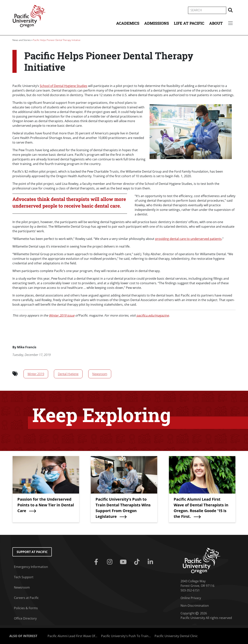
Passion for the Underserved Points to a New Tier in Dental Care (46, 505)
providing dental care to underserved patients (188, 239)
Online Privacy (191, 598)
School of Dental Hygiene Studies (64, 86)
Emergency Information (31, 567)
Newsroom (100, 374)
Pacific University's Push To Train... (126, 636)
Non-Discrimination (195, 606)
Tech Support (24, 577)
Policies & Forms (26, 608)
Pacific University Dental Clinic (176, 636)
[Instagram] (111, 562)
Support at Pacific (32, 552)
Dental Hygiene (68, 374)
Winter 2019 (36, 374)
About (216, 23)
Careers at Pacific (26, 598)
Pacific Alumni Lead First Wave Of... (72, 636)
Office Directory (25, 618)
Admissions (157, 23)
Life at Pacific (189, 23)
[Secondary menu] (230, 23)
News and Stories (22, 40)
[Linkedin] (151, 562)
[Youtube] (124, 562)
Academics (128, 23)
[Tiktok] (137, 562)
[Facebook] (97, 562)
